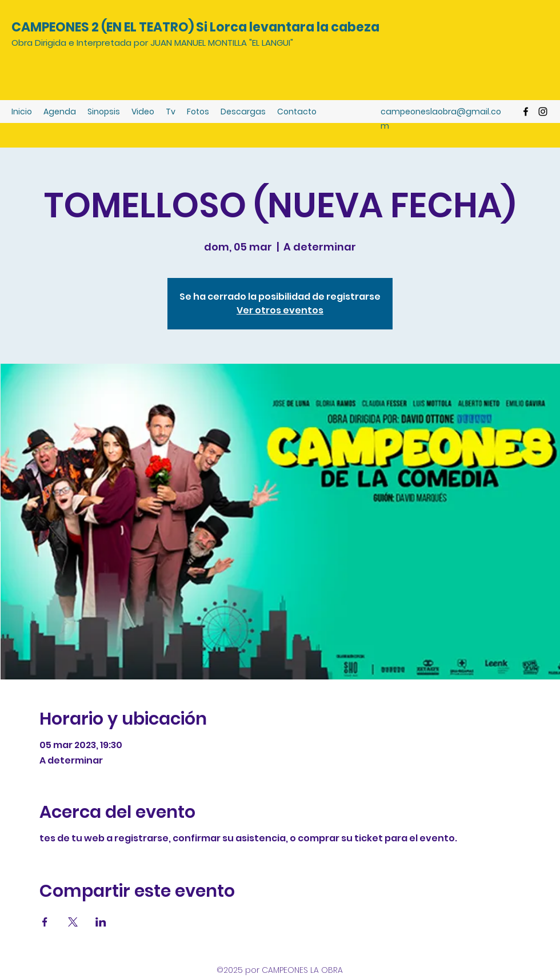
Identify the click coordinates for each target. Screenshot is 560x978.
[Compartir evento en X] (73, 922)
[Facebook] (526, 112)
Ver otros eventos (280, 310)
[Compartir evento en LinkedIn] (101, 922)
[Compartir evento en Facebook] (45, 922)
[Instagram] (543, 112)
